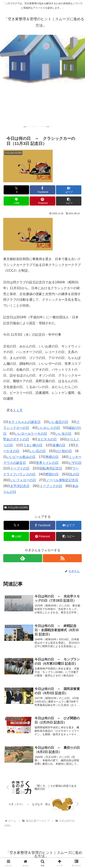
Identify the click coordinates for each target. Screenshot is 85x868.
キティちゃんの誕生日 (24, 422)
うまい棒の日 (33, 445)
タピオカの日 (47, 439)
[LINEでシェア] (16, 201)
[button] (69, 201)
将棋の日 (52, 457)
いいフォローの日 (23, 480)
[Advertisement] (42, 82)
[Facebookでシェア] (42, 190)
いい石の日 (38, 451)
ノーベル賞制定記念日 (62, 480)
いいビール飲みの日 (21, 457)
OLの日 (74, 474)
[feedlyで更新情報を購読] (23, 558)
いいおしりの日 (49, 428)
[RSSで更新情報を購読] (62, 558)
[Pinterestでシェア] (42, 201)
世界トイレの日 (47, 463)
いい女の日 (63, 434)
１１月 (18, 410)
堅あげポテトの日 (16, 439)
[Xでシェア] (16, 190)
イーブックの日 (51, 486)
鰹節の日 (52, 474)
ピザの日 (75, 463)
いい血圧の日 (59, 422)
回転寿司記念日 (51, 468)
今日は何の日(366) (16, 507)
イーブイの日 (20, 468)
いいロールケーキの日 (31, 434)
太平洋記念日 (20, 486)
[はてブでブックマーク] (69, 190)
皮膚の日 (59, 445)
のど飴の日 (64, 451)
